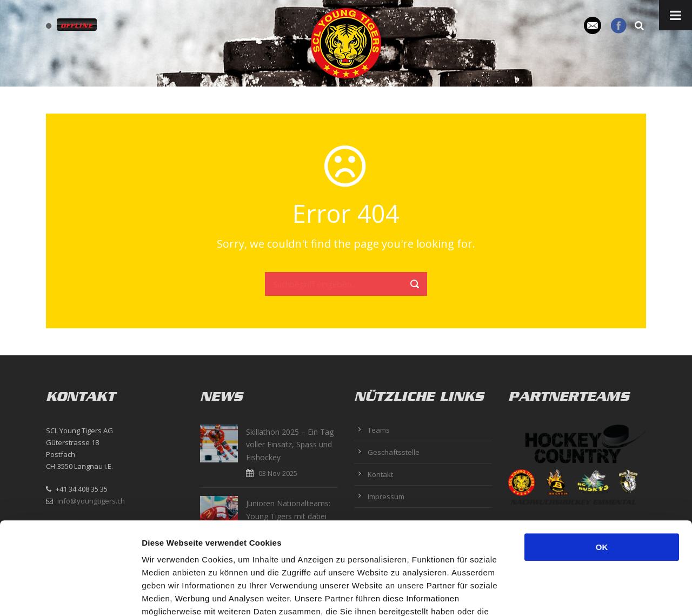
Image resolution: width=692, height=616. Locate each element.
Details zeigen (575, 595)
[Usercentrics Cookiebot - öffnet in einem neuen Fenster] (70, 595)
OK (602, 461)
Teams (379, 430)
